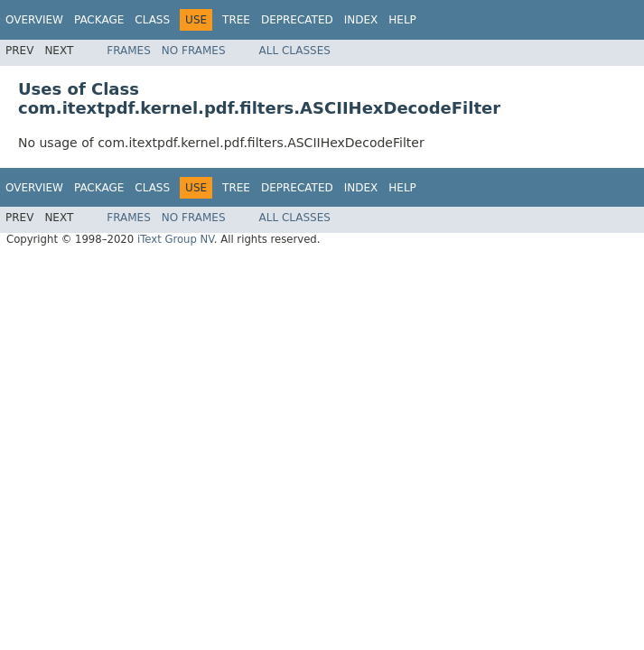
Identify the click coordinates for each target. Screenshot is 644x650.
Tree (236, 20)
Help (402, 20)
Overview (34, 20)
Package (99, 20)
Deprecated (297, 20)
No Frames (194, 51)
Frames (129, 51)
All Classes (295, 51)
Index (361, 20)
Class (152, 20)
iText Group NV (176, 239)
